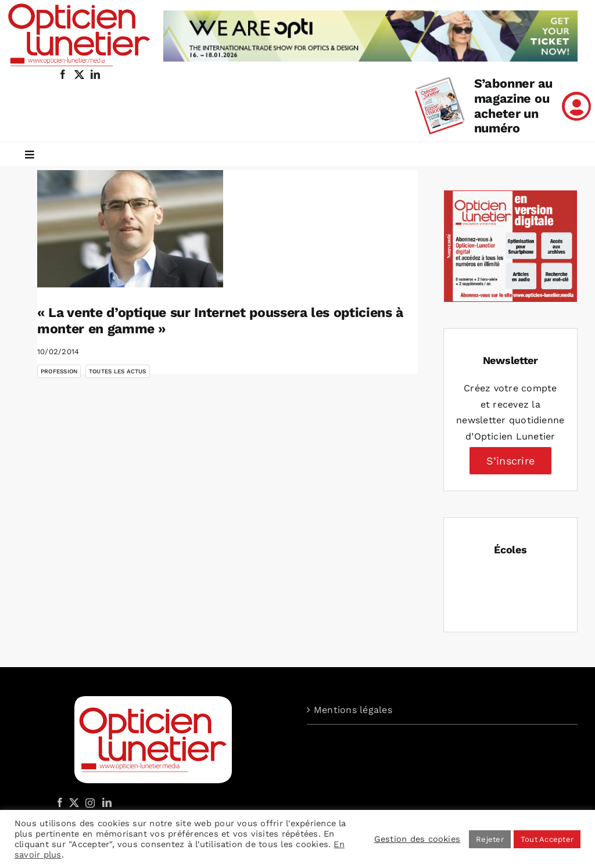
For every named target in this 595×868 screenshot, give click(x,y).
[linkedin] (95, 74)
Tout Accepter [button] (547, 839)
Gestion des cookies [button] (417, 839)
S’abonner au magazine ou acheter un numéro (513, 106)
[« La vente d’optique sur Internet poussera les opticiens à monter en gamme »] (130, 229)
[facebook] (63, 74)
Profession (59, 371)
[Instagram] (88, 802)
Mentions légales (353, 710)
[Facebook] (60, 802)
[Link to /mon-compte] (576, 106)
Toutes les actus (118, 371)
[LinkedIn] (107, 802)
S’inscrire (510, 461)
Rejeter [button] (490, 839)
